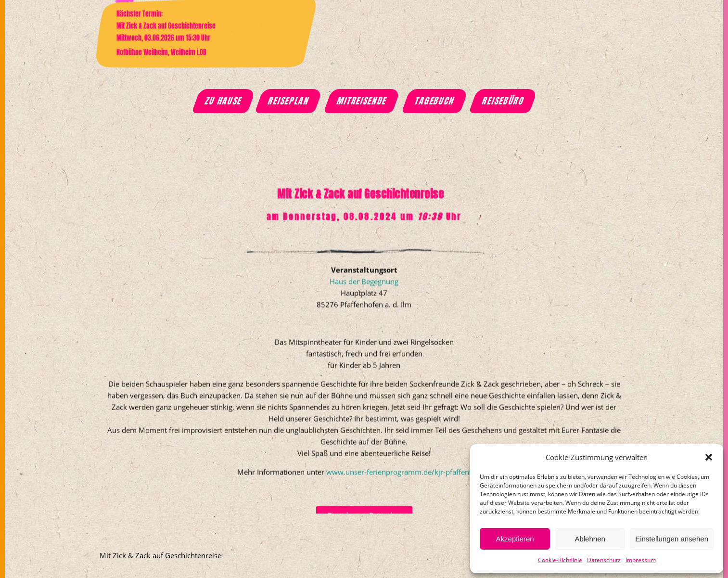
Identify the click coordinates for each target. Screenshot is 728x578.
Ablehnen (590, 539)
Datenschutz (604, 560)
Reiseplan (289, 101)
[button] (709, 457)
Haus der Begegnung (364, 320)
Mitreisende (362, 101)
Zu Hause (224, 101)
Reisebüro (504, 101)
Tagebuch (435, 101)
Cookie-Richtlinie (560, 560)
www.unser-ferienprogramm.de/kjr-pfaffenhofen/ (409, 511)
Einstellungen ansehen (672, 539)
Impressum (641, 560)
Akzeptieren (515, 539)
